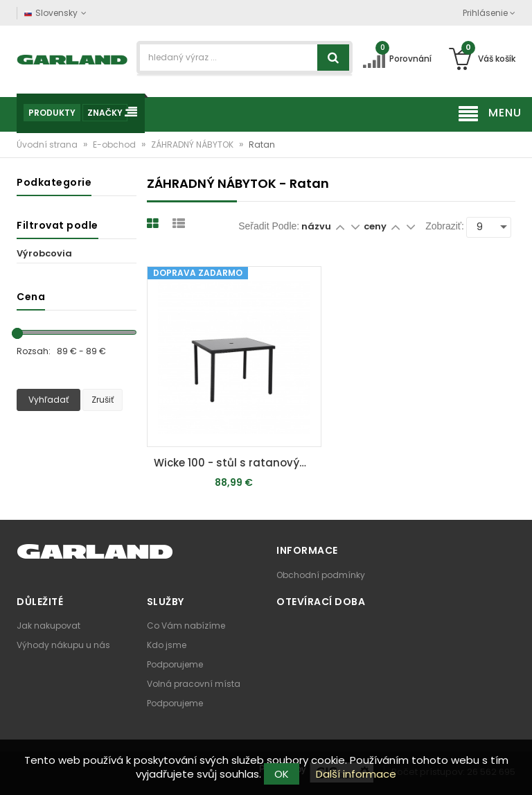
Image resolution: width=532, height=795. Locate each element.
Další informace (356, 774)
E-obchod (115, 145)
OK (282, 774)
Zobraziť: (445, 226)
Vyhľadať (48, 400)
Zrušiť (103, 400)
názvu (316, 226)
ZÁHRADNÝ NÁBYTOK (193, 145)
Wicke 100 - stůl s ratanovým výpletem (238, 463)
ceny (376, 226)
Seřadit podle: (269, 226)
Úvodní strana (48, 145)
